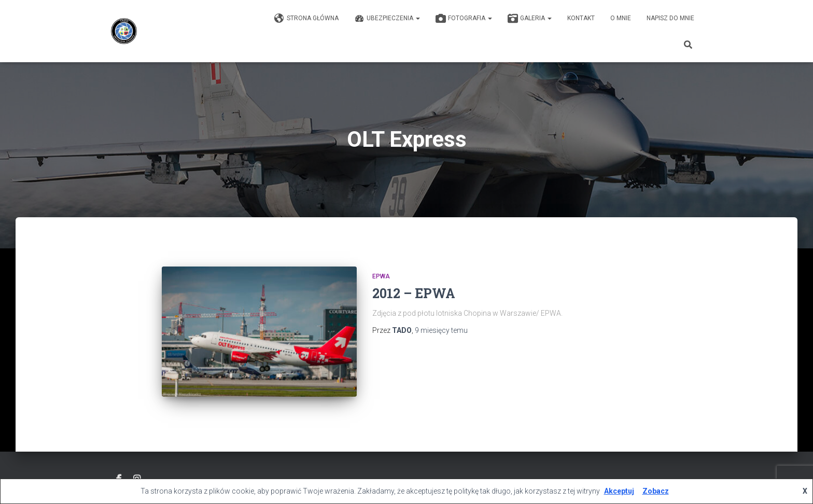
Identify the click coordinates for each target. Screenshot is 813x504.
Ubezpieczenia (387, 19)
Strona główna (306, 19)
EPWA (381, 276)
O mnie (621, 18)
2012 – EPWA (414, 293)
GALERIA (530, 19)
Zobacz (656, 491)
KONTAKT (581, 18)
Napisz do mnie (670, 18)
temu (441, 330)
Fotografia (464, 19)
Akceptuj (619, 491)
